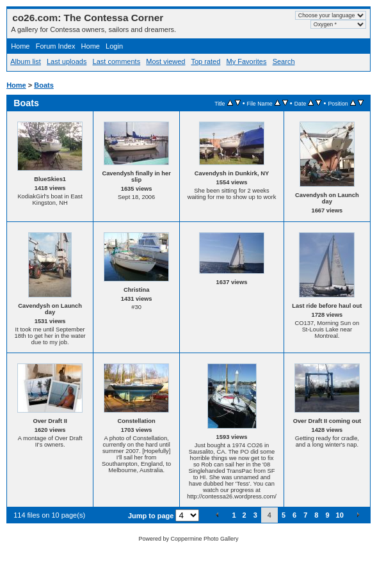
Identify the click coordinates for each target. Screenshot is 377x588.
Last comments (117, 61)
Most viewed (165, 61)
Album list (26, 61)
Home (20, 46)
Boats (44, 85)
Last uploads (67, 61)
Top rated (205, 61)
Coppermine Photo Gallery (204, 539)
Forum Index (56, 46)
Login (114, 46)
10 (340, 515)
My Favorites (247, 61)
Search (284, 61)
